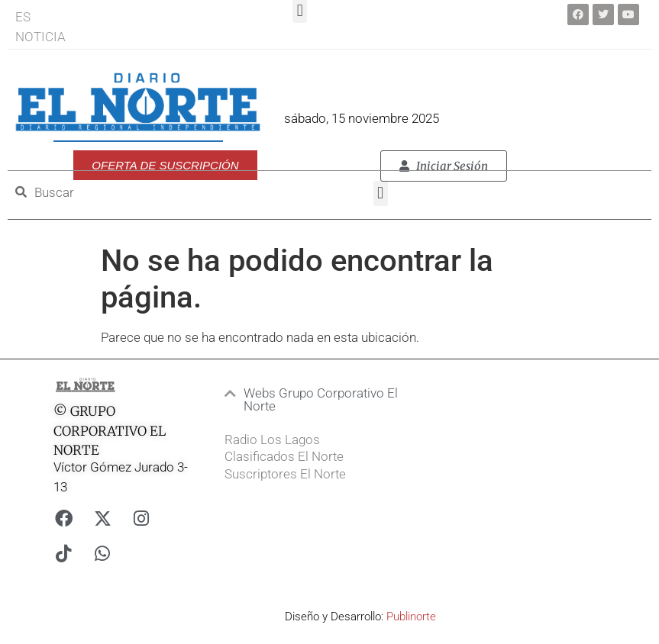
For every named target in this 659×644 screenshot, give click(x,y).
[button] (381, 193)
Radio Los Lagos (272, 440)
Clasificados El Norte (284, 456)
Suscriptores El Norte (285, 474)
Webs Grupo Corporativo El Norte (321, 399)
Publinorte (411, 617)
